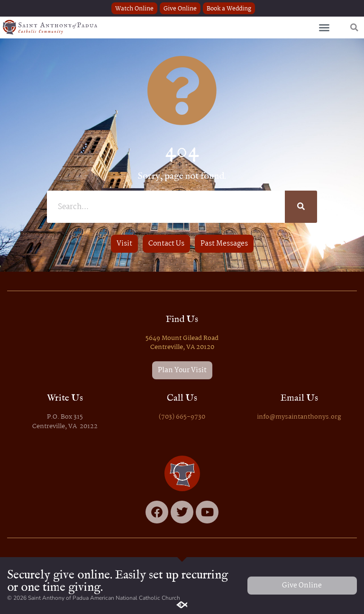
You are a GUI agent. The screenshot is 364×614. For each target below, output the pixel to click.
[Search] (301, 207)
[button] (324, 27)
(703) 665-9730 (182, 417)
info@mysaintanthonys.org (299, 417)
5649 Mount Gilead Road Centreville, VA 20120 (182, 343)
